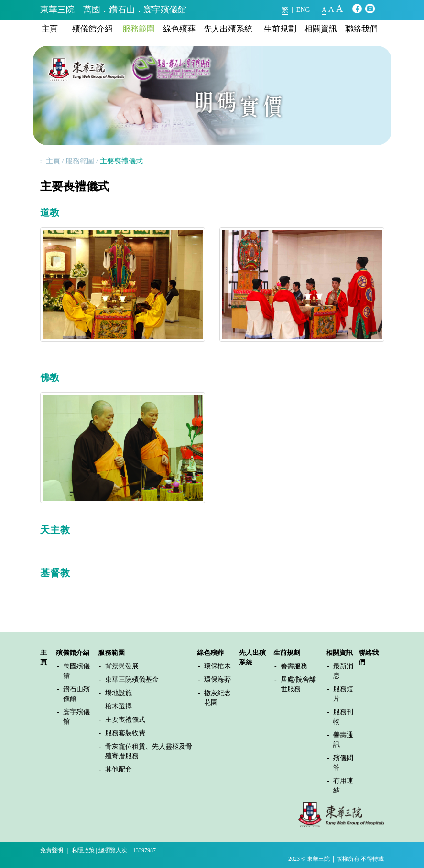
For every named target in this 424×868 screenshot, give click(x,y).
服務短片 (343, 694)
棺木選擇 (119, 706)
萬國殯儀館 (76, 671)
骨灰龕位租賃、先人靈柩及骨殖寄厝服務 (149, 751)
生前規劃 (280, 29)
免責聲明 (52, 850)
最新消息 (343, 671)
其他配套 (119, 769)
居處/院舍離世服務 (298, 684)
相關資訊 (321, 29)
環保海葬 (217, 680)
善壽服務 (294, 666)
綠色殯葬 (179, 29)
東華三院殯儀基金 (132, 680)
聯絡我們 (361, 29)
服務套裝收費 (125, 733)
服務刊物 (343, 717)
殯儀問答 (343, 763)
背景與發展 (122, 666)
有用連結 (343, 786)
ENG (303, 10)
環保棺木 (217, 666)
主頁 (50, 29)
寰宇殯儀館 (76, 717)
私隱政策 (83, 850)
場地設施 (119, 693)
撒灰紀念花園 (217, 698)
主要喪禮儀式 (125, 720)
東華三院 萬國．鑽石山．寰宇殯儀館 (113, 10)
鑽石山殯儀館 (76, 694)
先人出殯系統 (228, 29)
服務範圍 (139, 29)
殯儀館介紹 (92, 29)
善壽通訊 (343, 740)
